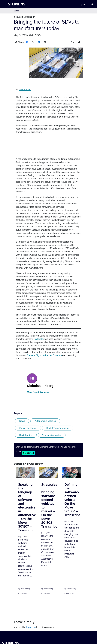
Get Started (29, 453)
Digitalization (26, 435)
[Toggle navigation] (80, 11)
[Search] (92, 4)
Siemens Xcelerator (52, 435)
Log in (82, 4)
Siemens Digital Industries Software (44, 355)
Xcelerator (39, 339)
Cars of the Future (28, 428)
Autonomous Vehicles (45, 421)
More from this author (38, 392)
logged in (31, 627)
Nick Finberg (25, 89)
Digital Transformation (57, 428)
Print (73, 42)
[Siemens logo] (17, 4)
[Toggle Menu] (4, 4)
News (22, 421)
